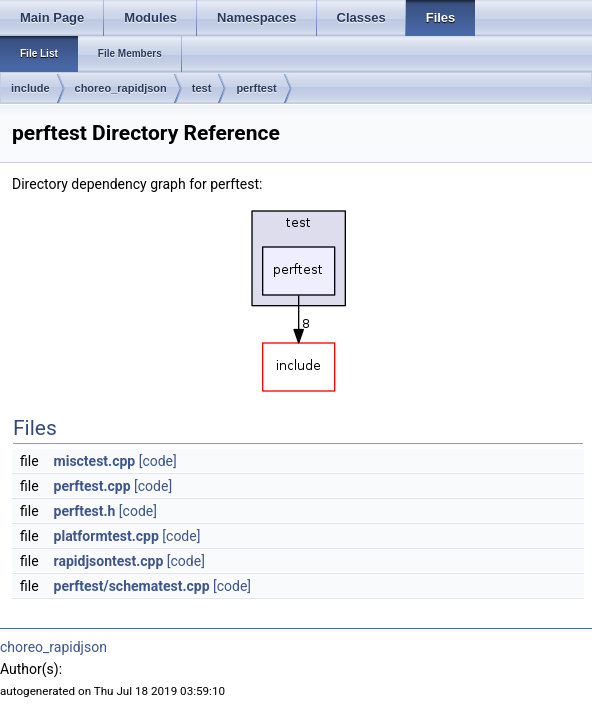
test (202, 88)
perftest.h (85, 511)
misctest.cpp (95, 461)
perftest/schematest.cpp (132, 586)
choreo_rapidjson (121, 88)
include (30, 88)
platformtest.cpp (106, 536)
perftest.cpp (92, 486)
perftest (256, 88)
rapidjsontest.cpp (109, 561)
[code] (158, 461)
